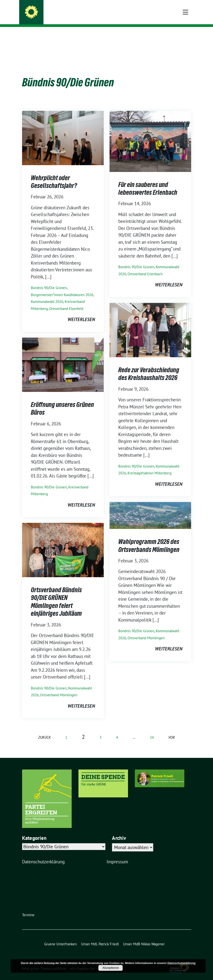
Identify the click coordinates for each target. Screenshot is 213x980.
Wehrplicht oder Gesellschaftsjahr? (54, 174)
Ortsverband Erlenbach (145, 266)
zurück (44, 730)
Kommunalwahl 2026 (47, 294)
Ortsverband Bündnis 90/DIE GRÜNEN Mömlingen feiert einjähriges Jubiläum (56, 594)
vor (172, 730)
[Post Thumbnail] (63, 130)
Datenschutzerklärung (43, 854)
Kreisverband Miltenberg (68, 17)
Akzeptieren (111, 968)
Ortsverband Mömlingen (146, 630)
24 (152, 730)
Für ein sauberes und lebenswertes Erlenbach (148, 181)
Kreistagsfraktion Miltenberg (149, 466)
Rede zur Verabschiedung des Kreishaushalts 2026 (149, 366)
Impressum (117, 854)
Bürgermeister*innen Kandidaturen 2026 (62, 287)
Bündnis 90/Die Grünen (69, 10)
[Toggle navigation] (185, 35)
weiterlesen (81, 312)
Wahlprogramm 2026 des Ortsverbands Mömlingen (149, 538)
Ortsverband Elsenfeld (66, 301)
